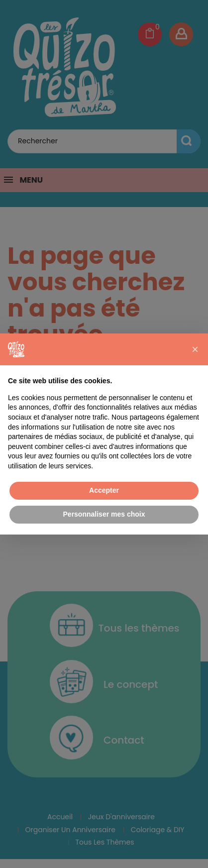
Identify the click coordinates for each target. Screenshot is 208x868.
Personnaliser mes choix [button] (104, 514)
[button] (195, 349)
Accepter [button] (104, 490)
